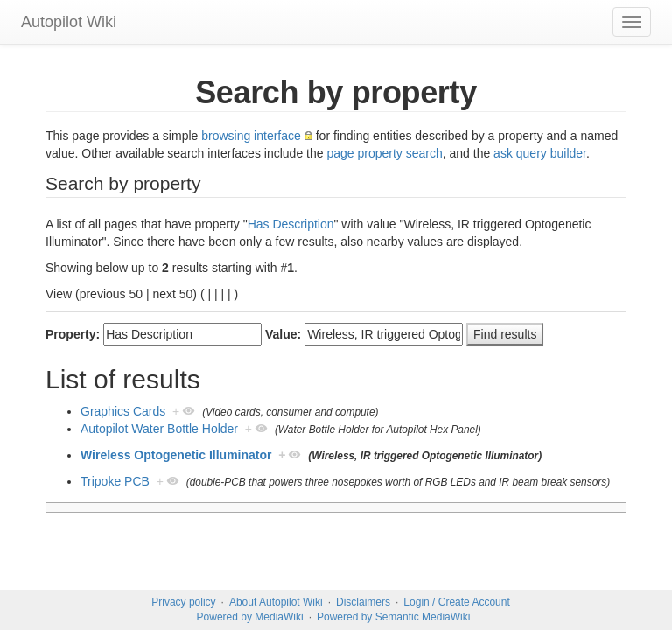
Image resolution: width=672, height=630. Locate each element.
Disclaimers (363, 602)
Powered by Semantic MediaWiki (393, 617)
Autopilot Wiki (69, 22)
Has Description (291, 224)
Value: (283, 334)
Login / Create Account (456, 602)
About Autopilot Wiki (276, 602)
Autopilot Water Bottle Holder (159, 429)
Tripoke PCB (115, 481)
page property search (384, 153)
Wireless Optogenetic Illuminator (176, 455)
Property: (73, 334)
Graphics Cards (123, 411)
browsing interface (251, 136)
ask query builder (540, 153)
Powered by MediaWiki (250, 617)
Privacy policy (183, 602)
